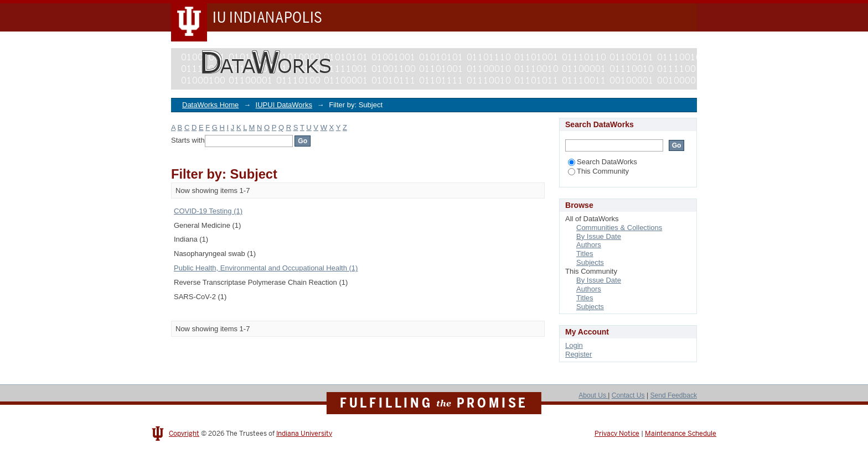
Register (578, 354)
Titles (585, 254)
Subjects (590, 262)
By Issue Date (599, 236)
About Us (593, 395)
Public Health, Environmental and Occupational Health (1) (266, 268)
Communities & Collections (619, 228)
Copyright (184, 434)
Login (574, 345)
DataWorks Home (210, 105)
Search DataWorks (603, 162)
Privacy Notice (617, 434)
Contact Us (628, 395)
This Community (598, 171)
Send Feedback (673, 395)
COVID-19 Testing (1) (208, 211)
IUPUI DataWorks (284, 105)
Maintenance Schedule (681, 434)
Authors (589, 245)
